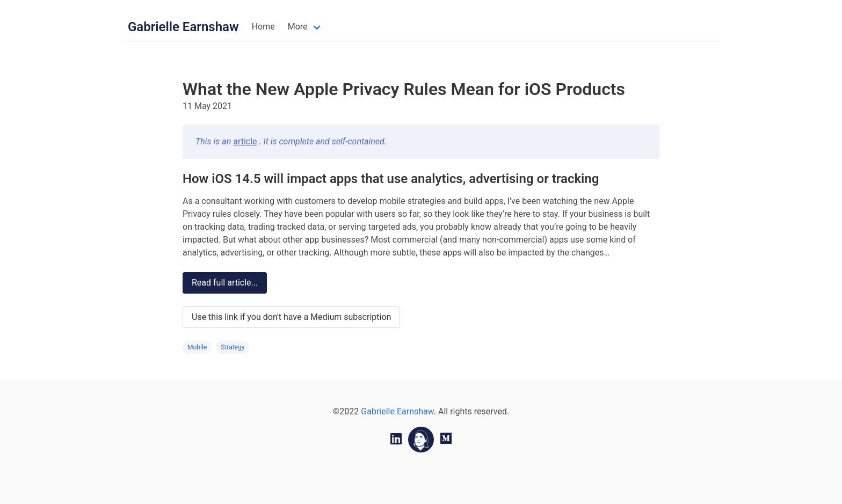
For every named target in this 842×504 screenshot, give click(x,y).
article (245, 141)
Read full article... (225, 283)
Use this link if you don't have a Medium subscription (291, 317)
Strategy (233, 347)
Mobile (197, 347)
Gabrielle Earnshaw (183, 27)
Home (263, 27)
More (298, 27)
